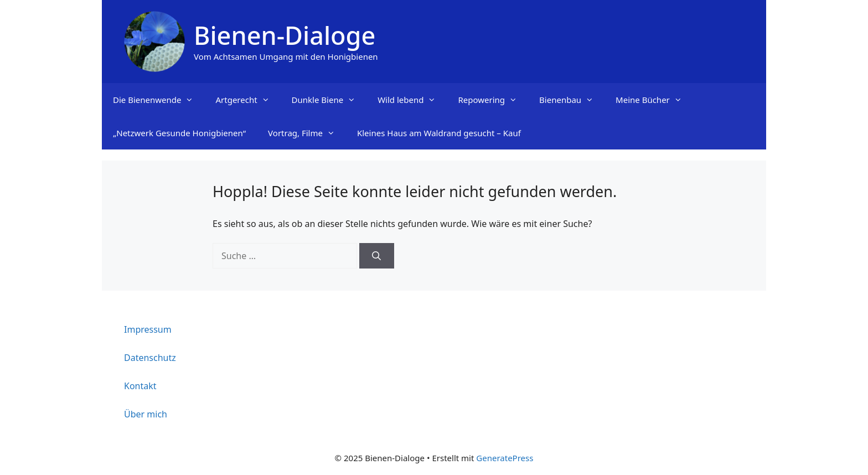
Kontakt (140, 386)
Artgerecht (248, 100)
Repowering (493, 100)
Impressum (148, 329)
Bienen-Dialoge (285, 35)
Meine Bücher (654, 100)
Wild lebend (412, 100)
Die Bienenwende (159, 100)
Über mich (146, 414)
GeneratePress (505, 458)
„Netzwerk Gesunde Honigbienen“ (179, 133)
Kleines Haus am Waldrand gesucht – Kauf (439, 133)
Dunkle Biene (329, 100)
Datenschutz (150, 358)
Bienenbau (572, 100)
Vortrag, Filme (307, 133)
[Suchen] (377, 256)
